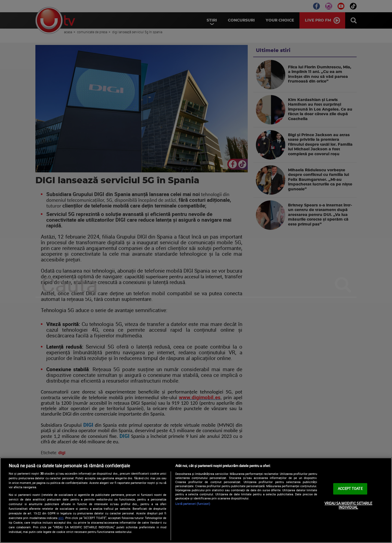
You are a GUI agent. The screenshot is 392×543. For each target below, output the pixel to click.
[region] (196, 500)
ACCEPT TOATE (350, 489)
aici (61, 518)
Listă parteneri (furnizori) (193, 504)
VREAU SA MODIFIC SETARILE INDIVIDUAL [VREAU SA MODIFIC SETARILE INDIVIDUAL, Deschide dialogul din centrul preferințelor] (348, 505)
